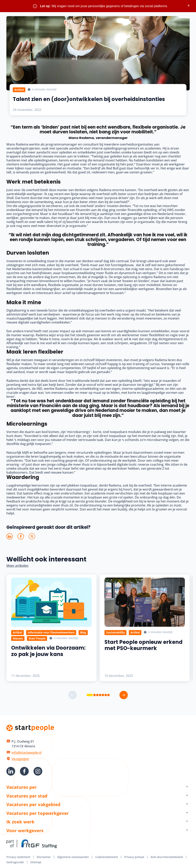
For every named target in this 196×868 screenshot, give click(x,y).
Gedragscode (15, 862)
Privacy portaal (134, 857)
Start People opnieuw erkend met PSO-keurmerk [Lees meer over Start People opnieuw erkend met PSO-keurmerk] (143, 645)
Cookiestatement (107, 857)
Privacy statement (18, 857)
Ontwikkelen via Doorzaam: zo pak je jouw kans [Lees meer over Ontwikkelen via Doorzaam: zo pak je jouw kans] (48, 651)
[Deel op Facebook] (21, 536)
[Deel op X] (32, 536)
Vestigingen (20, 759)
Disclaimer (44, 857)
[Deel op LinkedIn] (10, 536)
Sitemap (36, 862)
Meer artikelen (17, 566)
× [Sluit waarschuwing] (189, 5)
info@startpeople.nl (27, 753)
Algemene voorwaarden (73, 857)
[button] (90, 695)
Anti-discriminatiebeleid (167, 857)
